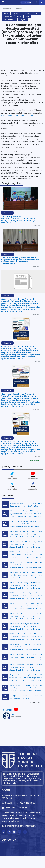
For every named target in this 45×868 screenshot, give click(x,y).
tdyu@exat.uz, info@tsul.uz (24, 826)
